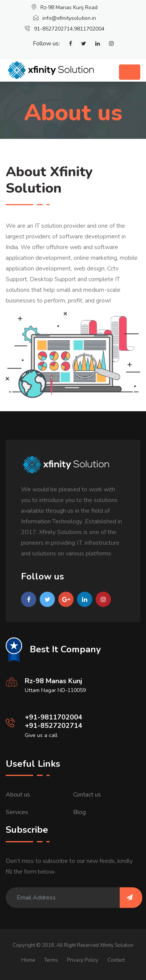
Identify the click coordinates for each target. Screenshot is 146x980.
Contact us (87, 795)
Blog (79, 812)
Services (17, 812)
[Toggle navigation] (130, 72)
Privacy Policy (83, 960)
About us (18, 795)
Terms (51, 960)
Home (28, 960)
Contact (116, 960)
